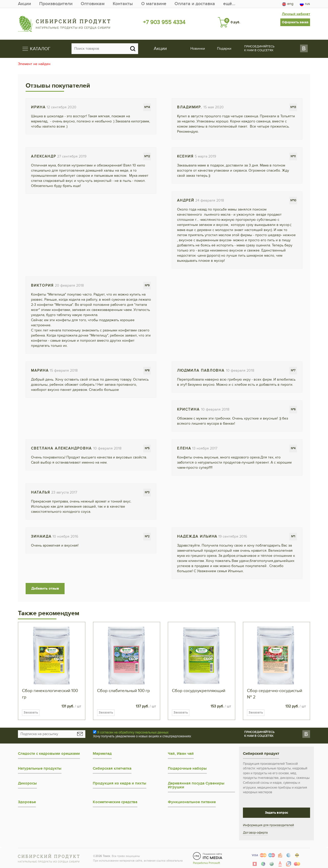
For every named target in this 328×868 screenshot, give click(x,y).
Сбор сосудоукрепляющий (199, 691)
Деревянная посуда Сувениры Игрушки (196, 785)
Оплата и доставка (195, 4)
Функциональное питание (192, 802)
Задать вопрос (276, 813)
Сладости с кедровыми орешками (49, 754)
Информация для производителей (268, 825)
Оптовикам (93, 4)
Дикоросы (27, 783)
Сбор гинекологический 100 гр (50, 694)
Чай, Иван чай (181, 754)
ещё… (229, 4)
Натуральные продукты (40, 768)
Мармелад (102, 754)
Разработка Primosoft (206, 863)
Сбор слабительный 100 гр (124, 691)
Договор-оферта (255, 833)
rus (305, 4)
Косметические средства (115, 802)
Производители (56, 4)
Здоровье (27, 802)
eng (288, 4)
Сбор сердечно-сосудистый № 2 (275, 694)
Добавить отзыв (45, 588)
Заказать (31, 713)
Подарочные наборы (187, 768)
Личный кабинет (296, 14)
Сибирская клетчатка (112, 768)
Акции (24, 4)
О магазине (154, 4)
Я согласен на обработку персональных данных (133, 733)
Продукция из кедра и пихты (120, 783)
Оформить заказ (295, 22)
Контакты (123, 4)
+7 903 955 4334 (164, 22)
